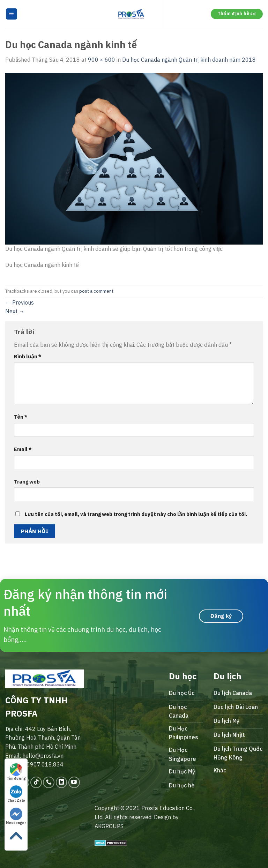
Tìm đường (16, 772)
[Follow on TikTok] (36, 782)
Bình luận (28, 356)
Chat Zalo (16, 794)
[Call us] (49, 782)
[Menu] (12, 14)
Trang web (27, 482)
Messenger (16, 816)
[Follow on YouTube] (74, 782)
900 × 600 (102, 60)
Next (15, 311)
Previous (20, 302)
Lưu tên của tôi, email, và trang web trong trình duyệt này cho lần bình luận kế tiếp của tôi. (136, 514)
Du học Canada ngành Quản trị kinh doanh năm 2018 (189, 60)
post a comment (96, 291)
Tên (21, 417)
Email (23, 449)
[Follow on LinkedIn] (62, 782)
